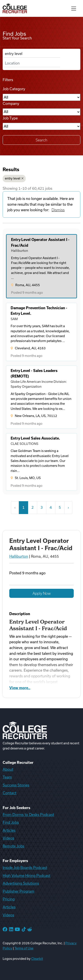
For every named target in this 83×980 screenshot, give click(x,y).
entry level (14, 178)
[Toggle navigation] (74, 8)
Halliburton (19, 556)
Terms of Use (24, 948)
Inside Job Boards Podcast (25, 868)
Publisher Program (18, 891)
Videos (8, 838)
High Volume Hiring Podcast (26, 876)
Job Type (10, 118)
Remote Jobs (14, 846)
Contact (10, 793)
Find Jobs (11, 822)
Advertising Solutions (21, 883)
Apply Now (42, 593)
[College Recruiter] (15, 8)
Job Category (14, 89)
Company (11, 104)
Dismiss (58, 210)
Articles (9, 830)
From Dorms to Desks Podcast (28, 815)
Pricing (9, 899)
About (8, 769)
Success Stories (16, 785)
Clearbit (37, 959)
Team (7, 777)
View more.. (20, 688)
